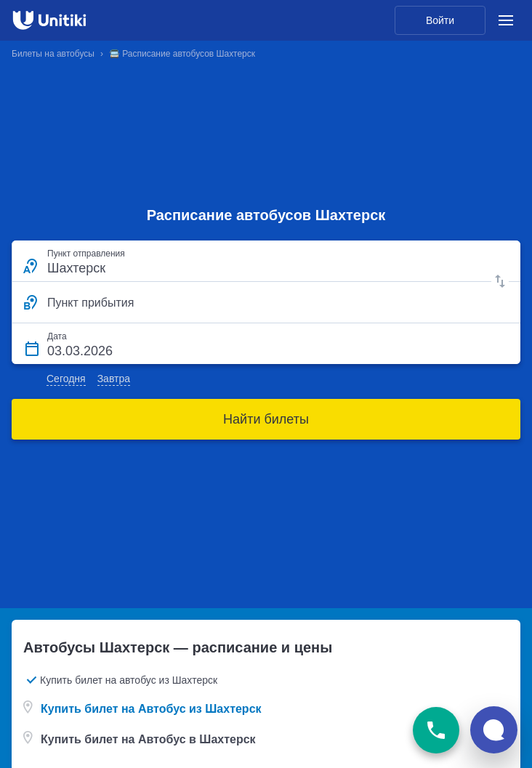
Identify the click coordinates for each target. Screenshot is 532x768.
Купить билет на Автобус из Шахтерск (151, 709)
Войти (440, 20)
